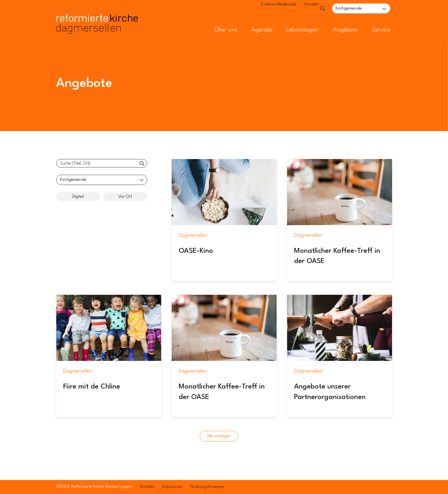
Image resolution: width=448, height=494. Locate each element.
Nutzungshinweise (207, 487)
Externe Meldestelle (266, 9)
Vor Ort (125, 197)
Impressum (172, 487)
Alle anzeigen (219, 436)
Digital (78, 197)
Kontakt (299, 9)
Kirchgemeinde (349, 9)
